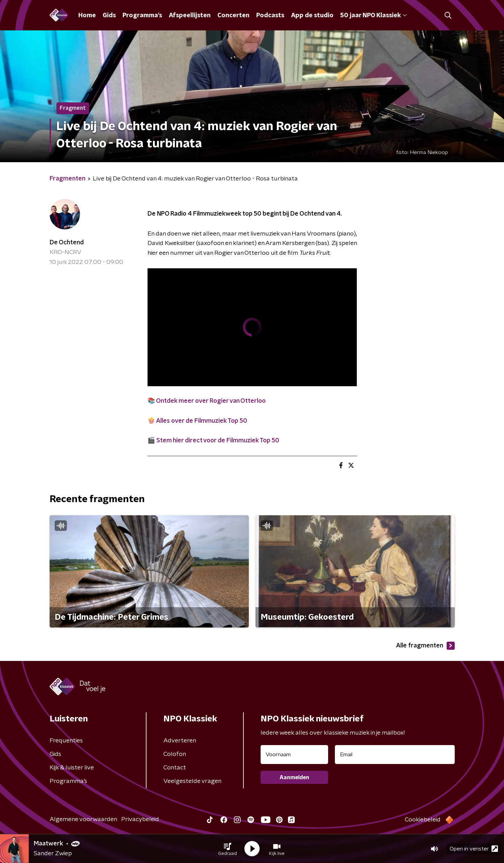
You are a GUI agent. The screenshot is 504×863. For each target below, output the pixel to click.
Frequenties (66, 741)
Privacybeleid (140, 819)
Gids (109, 16)
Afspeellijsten (190, 16)
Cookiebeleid (423, 820)
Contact (175, 768)
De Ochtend (67, 243)
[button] (228, 849)
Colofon (175, 754)
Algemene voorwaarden (83, 819)
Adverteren (180, 741)
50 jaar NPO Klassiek (374, 16)
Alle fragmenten (425, 646)
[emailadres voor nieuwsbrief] (395, 755)
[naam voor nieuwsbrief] (294, 755)
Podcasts (270, 16)
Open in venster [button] (474, 849)
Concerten (233, 16)
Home (87, 16)
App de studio (312, 16)
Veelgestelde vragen (192, 781)
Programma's (142, 16)
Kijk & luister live (72, 768)
